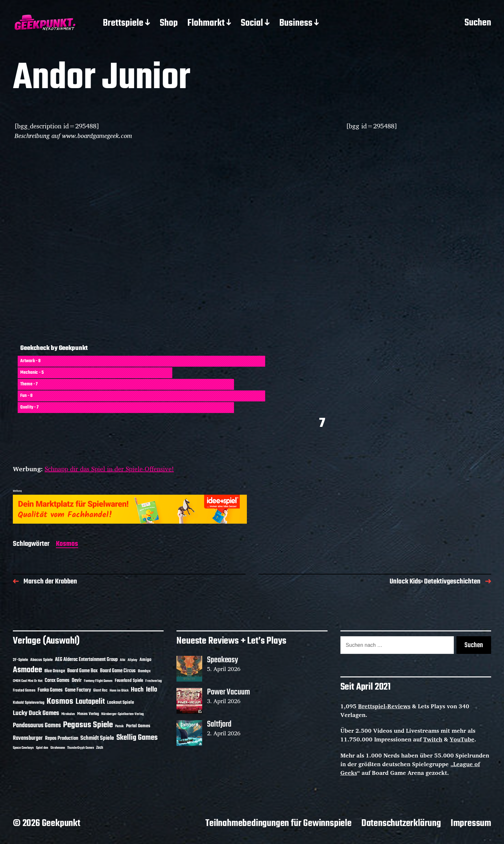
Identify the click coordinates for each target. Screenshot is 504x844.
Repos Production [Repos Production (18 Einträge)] (62, 738)
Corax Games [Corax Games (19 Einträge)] (57, 681)
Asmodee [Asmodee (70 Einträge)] (27, 670)
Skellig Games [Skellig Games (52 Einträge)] (137, 738)
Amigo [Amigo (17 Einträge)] (145, 660)
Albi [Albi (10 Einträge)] (123, 660)
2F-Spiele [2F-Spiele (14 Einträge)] (20, 660)
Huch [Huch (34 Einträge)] (137, 690)
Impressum (471, 823)
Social (252, 23)
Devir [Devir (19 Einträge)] (77, 681)
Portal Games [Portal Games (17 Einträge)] (138, 726)
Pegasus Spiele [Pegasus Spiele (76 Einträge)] (88, 725)
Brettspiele (123, 23)
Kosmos (67, 544)
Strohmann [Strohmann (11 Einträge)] (58, 748)
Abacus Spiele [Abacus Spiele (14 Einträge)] (41, 660)
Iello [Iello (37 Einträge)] (152, 690)
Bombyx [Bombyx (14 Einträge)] (144, 671)
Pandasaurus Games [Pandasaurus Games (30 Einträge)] (37, 726)
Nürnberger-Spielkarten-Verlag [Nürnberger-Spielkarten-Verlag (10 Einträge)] (122, 714)
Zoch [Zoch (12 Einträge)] (100, 748)
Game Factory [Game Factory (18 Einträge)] (78, 690)
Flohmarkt (206, 23)
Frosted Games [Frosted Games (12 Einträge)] (24, 691)
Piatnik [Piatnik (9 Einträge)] (119, 726)
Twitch (433, 739)
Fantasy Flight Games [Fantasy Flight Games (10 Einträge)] (98, 681)
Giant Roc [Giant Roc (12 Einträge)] (100, 691)
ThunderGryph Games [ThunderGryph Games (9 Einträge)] (81, 748)
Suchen (478, 23)
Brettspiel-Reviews (384, 706)
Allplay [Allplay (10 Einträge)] (132, 660)
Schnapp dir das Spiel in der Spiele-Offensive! (109, 469)
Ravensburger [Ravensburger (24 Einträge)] (28, 738)
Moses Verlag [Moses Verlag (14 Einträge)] (88, 714)
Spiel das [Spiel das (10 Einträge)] (42, 748)
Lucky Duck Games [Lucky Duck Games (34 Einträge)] (36, 713)
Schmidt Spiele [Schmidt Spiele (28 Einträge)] (97, 738)
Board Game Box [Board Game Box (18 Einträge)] (82, 671)
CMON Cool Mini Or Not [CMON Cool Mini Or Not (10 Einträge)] (28, 681)
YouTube (462, 739)
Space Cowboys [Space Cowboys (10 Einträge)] (23, 748)
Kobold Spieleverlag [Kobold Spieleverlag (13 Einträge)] (29, 703)
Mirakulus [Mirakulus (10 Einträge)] (68, 714)
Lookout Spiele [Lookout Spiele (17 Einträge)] (121, 703)
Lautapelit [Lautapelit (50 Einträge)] (90, 702)
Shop (169, 23)
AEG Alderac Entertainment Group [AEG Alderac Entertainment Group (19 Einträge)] (86, 660)
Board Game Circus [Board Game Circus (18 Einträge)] (118, 671)
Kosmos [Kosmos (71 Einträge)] (60, 702)
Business (296, 23)
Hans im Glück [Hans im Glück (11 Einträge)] (119, 691)
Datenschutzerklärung (401, 823)
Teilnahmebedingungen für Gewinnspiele (279, 823)
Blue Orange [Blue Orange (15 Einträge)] (55, 671)
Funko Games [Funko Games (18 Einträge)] (50, 690)
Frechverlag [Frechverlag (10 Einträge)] (153, 681)
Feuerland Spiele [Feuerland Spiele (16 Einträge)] (129, 681)
